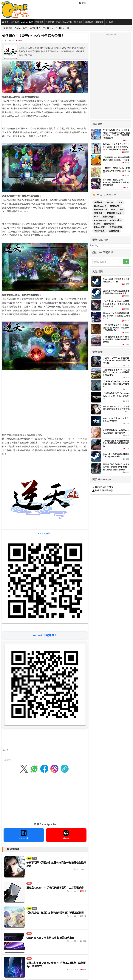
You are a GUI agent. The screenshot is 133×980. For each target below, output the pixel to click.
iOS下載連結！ (45, 534)
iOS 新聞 (15, 22)
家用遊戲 (78, 22)
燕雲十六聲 (109, 224)
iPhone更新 (100, 227)
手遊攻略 (50, 22)
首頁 (5, 22)
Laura (97, 224)
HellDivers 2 (100, 206)
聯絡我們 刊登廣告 (103, 491)
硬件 (29, 883)
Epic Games (100, 220)
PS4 (96, 217)
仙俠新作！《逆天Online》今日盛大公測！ (50, 28)
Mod (114, 210)
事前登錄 (39, 22)
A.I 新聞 (109, 22)
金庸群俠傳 (114, 231)
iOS (122, 210)
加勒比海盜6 (108, 217)
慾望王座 (99, 213)
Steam (110, 202)
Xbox (120, 202)
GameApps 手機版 (103, 487)
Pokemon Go (101, 210)
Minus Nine (116, 220)
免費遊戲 (99, 202)
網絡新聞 (89, 22)
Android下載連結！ (45, 635)
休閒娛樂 (99, 22)
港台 (29, 858)
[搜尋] (61, 3)
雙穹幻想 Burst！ (115, 213)
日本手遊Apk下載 (64, 22)
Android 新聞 (27, 22)
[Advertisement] (30, 402)
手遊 (35, 858)
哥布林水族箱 (116, 227)
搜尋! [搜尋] (83, 3)
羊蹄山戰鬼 (100, 231)
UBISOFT (115, 206)
